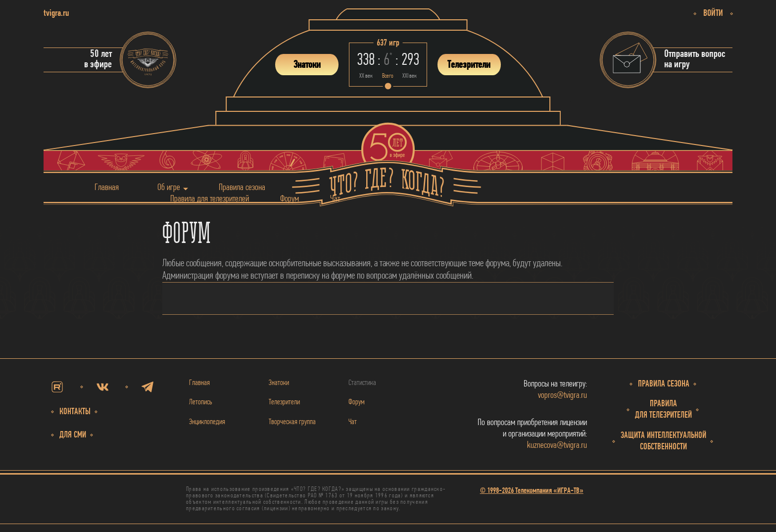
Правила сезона (242, 187)
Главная (107, 187)
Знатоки (279, 383)
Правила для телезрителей (210, 199)
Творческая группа (292, 422)
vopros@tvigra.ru (562, 396)
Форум (290, 199)
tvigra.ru (56, 14)
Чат (335, 199)
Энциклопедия (207, 422)
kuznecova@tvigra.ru (557, 446)
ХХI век (410, 76)
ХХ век (366, 76)
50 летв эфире (98, 59)
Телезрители (284, 402)
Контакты (75, 412)
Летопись (201, 402)
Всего (388, 76)
